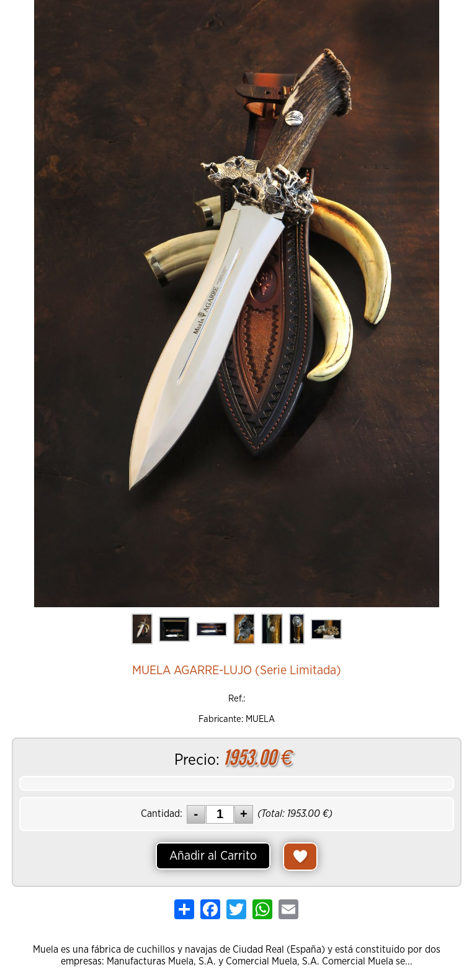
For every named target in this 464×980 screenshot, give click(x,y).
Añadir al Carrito (213, 856)
